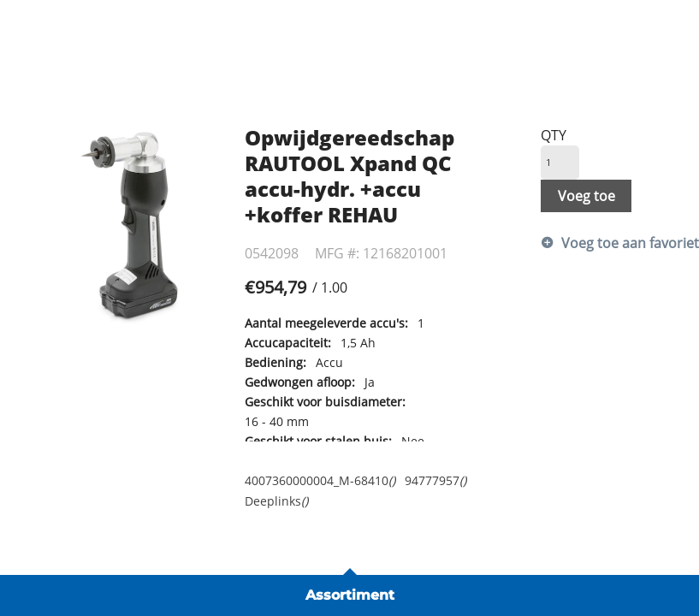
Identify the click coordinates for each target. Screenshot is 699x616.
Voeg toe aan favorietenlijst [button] (615, 243)
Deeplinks (276, 501)
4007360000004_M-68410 (320, 480)
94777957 (435, 480)
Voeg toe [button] (586, 196)
